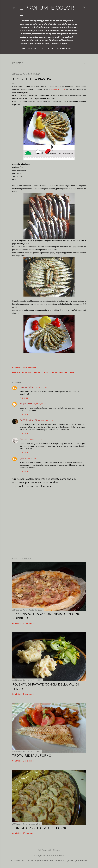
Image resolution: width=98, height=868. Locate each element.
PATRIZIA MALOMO (30, 420)
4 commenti (29, 624)
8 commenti (29, 694)
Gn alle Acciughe (58, 89)
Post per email (30, 368)
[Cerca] (84, 7)
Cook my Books (64, 49)
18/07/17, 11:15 (39, 404)
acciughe (23, 373)
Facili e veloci (46, 49)
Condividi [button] (16, 368)
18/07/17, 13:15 (35, 439)
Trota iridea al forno (32, 755)
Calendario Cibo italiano (43, 373)
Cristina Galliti (27, 387)
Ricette (32, 49)
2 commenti (29, 761)
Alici (30, 373)
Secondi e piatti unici (64, 373)
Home (23, 49)
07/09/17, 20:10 (31, 458)
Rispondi (24, 398)
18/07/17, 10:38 (41, 387)
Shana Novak (59, 855)
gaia (22, 458)
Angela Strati (26, 404)
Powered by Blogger (49, 850)
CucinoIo (24, 439)
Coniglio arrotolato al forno (40, 828)
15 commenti (29, 833)
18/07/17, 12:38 (47, 420)
